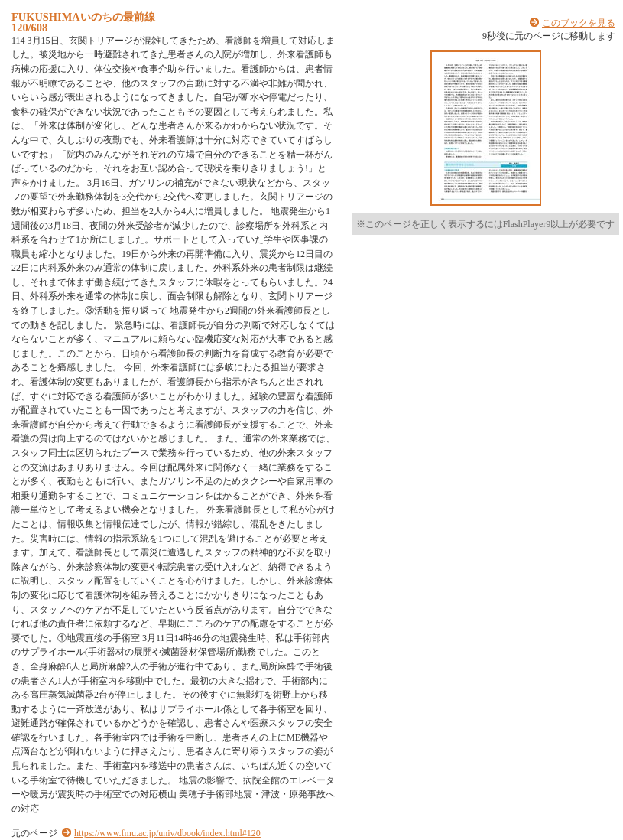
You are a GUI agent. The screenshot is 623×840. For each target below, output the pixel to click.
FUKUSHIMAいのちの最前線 (83, 17)
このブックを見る (579, 23)
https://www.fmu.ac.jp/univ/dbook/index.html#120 (167, 833)
